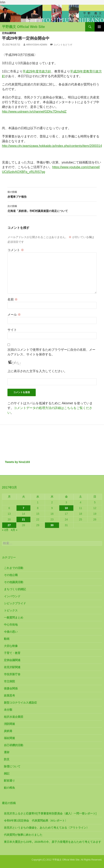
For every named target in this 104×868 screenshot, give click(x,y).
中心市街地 (11, 625)
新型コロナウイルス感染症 (20, 703)
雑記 (7, 773)
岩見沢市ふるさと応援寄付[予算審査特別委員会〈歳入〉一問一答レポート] (50, 813)
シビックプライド (15, 603)
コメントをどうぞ (63, 45)
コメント (16, 250)
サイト (12, 330)
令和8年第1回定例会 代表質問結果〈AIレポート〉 (36, 821)
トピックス (11, 610)
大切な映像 (11, 646)
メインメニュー (99, 27)
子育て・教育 (12, 653)
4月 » (14, 530)
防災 (7, 759)
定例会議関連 (9, 33)
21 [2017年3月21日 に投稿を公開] (24, 519)
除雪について (12, 766)
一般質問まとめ (14, 618)
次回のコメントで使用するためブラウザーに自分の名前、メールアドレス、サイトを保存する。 (51, 352)
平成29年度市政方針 (37, 71)
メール (14, 315)
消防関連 (9, 724)
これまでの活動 (14, 568)
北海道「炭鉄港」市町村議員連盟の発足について (52, 208)
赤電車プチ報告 (52, 194)
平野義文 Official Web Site (23, 27)
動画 (7, 639)
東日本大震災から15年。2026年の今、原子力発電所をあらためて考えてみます (52, 842)
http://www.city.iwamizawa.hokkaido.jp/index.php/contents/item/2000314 (52, 146)
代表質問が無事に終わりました (23, 835)
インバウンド (12, 596)
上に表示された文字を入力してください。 (37, 371)
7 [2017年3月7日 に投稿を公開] (24, 508)
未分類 (8, 710)
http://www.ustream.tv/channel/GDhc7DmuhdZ (34, 112)
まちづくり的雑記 (15, 589)
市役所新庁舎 (12, 674)
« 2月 (5, 530)
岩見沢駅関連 (12, 667)
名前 (13, 299)
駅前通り (9, 781)
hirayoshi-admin (36, 45)
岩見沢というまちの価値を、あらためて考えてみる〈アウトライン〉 (47, 828)
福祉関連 (9, 738)
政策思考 (9, 696)
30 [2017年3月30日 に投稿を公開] (52, 525)
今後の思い (11, 632)
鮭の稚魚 (9, 788)
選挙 (7, 752)
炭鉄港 (8, 731)
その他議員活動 (14, 582)
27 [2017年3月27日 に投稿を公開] (9, 525)
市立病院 (9, 681)
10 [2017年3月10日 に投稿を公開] (66, 508)
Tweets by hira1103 (17, 462)
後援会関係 (11, 688)
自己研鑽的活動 (14, 745)
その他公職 (11, 575)
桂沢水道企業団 (14, 717)
